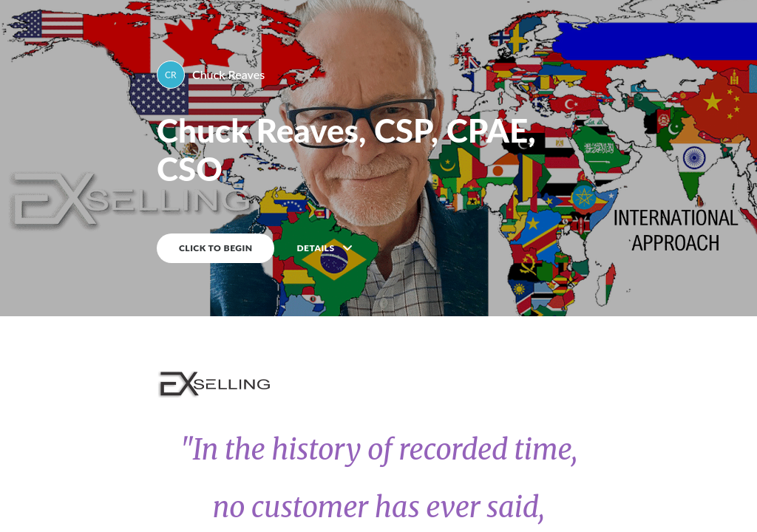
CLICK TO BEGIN (215, 248)
